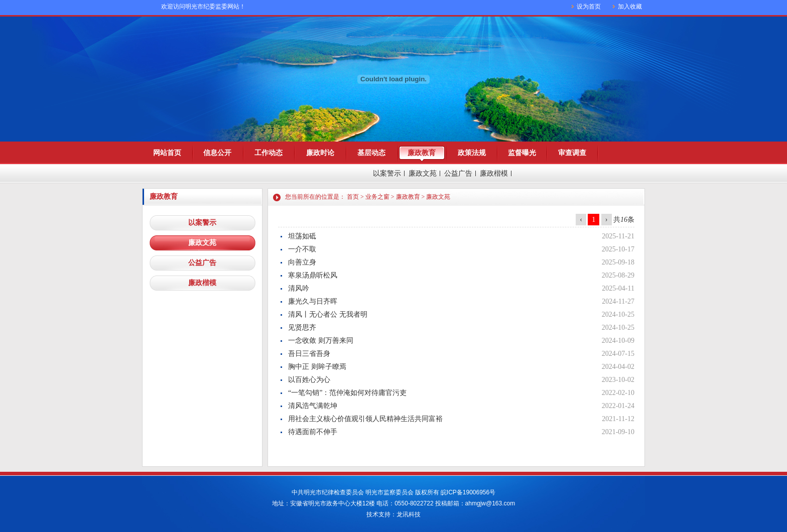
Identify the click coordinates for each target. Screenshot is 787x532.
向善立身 (302, 262)
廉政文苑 (423, 173)
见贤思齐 (302, 327)
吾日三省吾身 (309, 354)
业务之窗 (377, 197)
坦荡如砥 (302, 236)
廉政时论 (320, 153)
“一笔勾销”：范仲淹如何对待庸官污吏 (347, 393)
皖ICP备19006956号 (468, 492)
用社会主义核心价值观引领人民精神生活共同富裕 (365, 419)
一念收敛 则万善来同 (321, 341)
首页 (353, 197)
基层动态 (371, 153)
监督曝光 (522, 153)
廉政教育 (422, 153)
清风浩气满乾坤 (313, 406)
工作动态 (269, 153)
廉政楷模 (494, 173)
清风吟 (299, 288)
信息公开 (217, 153)
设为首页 (589, 7)
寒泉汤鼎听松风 (313, 275)
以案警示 (387, 173)
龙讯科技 (409, 514)
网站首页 (167, 153)
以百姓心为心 (309, 380)
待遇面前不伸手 (313, 432)
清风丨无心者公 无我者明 (328, 314)
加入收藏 (630, 7)
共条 (624, 220)
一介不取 (302, 249)
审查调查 (572, 153)
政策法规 (472, 153)
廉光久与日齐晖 (313, 301)
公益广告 (458, 173)
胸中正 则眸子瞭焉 (317, 367)
